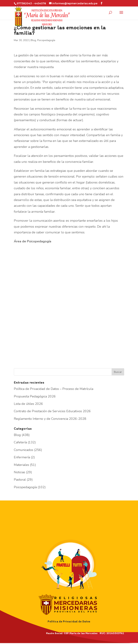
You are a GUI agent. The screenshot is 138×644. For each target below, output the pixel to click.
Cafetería (20, 442)
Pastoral (20, 480)
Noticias (19, 472)
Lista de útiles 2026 (28, 404)
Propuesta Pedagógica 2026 (35, 396)
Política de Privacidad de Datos (69, 621)
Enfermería (22, 457)
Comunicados (24, 450)
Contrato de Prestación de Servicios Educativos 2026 (52, 411)
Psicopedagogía (46, 40)
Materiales (21, 465)
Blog (33, 40)
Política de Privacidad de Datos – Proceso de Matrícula (54, 389)
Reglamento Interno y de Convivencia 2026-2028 (50, 419)
